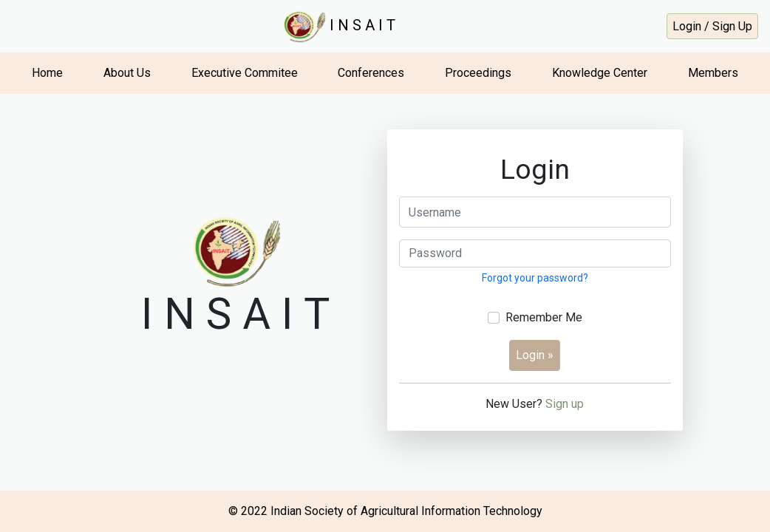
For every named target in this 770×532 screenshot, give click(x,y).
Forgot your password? (535, 278)
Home (47, 73)
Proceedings (478, 73)
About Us (127, 73)
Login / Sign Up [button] (712, 26)
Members (713, 73)
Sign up (565, 404)
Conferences (371, 73)
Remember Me (544, 317)
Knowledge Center (600, 73)
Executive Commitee (245, 73)
